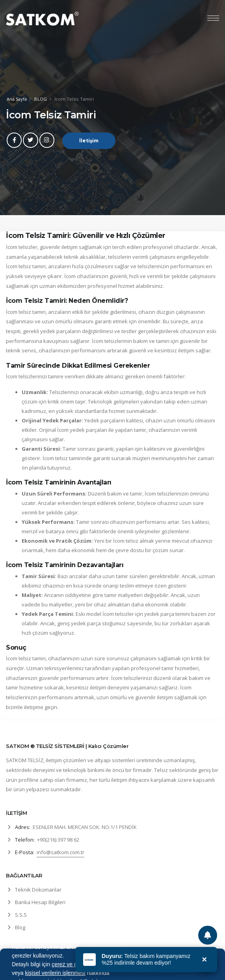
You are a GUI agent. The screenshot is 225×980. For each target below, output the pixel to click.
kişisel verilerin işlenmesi (55, 973)
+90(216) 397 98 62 (58, 840)
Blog (20, 927)
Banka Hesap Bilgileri (40, 902)
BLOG (41, 99)
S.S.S (21, 915)
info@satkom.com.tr (60, 852)
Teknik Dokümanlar (38, 890)
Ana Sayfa (17, 99)
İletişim (89, 141)
